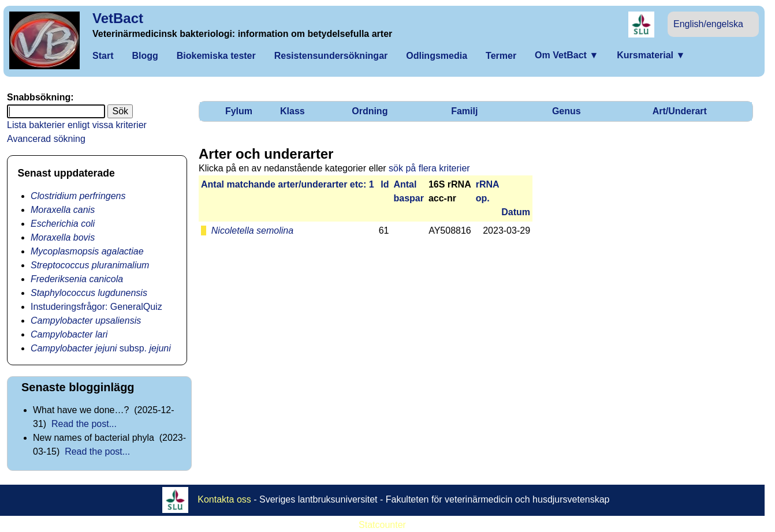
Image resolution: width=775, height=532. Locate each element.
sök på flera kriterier (429, 168)
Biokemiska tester (216, 56)
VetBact (118, 18)
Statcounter (382, 525)
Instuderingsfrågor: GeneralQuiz (96, 307)
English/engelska (708, 24)
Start (103, 56)
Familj (464, 111)
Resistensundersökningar (331, 56)
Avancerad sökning (46, 139)
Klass (293, 111)
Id (385, 184)
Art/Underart (680, 111)
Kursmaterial (651, 55)
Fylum (239, 111)
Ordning (370, 111)
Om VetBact (567, 55)
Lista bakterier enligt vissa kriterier (77, 125)
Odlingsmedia (437, 56)
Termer (501, 56)
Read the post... (84, 424)
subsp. (101, 348)
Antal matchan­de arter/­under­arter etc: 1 (288, 184)
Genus (567, 111)
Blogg (145, 56)
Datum (516, 212)
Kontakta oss (224, 499)
